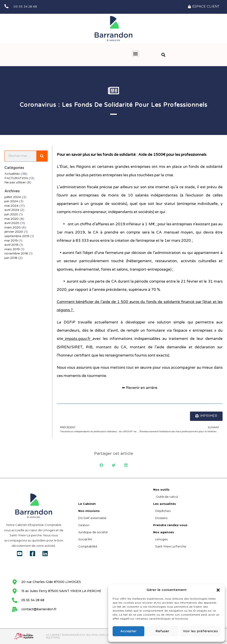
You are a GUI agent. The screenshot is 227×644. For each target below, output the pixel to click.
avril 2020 (12, 223)
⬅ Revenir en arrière (140, 388)
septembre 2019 (17, 236)
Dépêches (162, 511)
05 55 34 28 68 (25, 7)
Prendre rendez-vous (170, 525)
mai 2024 (11, 206)
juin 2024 (11, 202)
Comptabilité (88, 546)
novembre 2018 (16, 254)
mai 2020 (12, 219)
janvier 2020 (14, 232)
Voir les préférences (200, 631)
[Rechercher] (42, 156)
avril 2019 (11, 245)
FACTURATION (16, 178)
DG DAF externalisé (92, 518)
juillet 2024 (13, 197)
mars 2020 (13, 228)
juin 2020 (11, 214)
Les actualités (165, 504)
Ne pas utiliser (15, 182)
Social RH (85, 539)
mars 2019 (12, 249)
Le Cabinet (87, 504)
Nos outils (161, 489)
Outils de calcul (165, 497)
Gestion (84, 525)
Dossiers (160, 518)
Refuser (162, 631)
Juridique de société (93, 532)
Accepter (128, 631)
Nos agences (164, 532)
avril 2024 (12, 210)
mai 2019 (11, 241)
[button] (218, 590)
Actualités (12, 174)
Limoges (160, 539)
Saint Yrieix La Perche (170, 546)
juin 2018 (11, 258)
